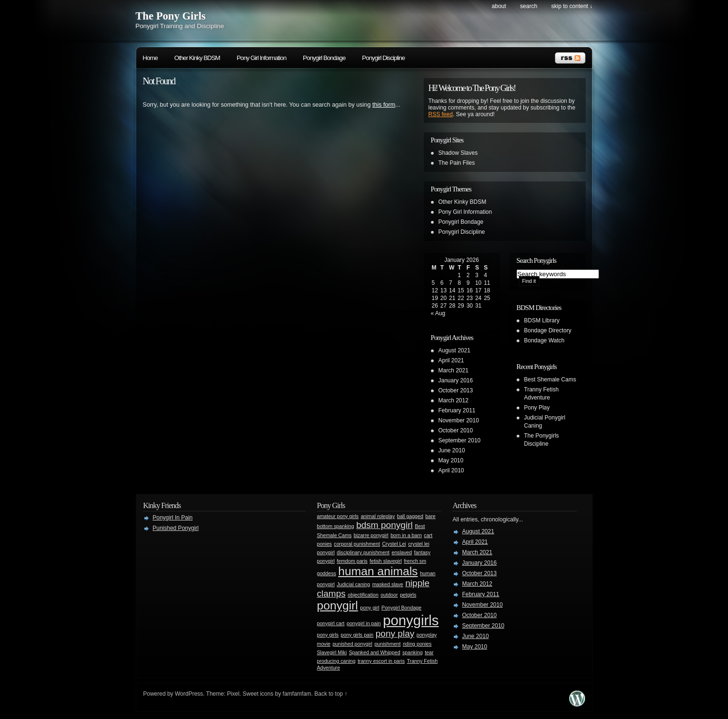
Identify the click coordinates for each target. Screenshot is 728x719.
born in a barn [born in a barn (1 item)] (406, 535)
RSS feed (441, 114)
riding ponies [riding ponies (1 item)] (417, 644)
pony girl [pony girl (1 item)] (369, 608)
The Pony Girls (171, 16)
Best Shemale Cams (550, 379)
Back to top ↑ (331, 694)
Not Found (159, 81)
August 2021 (454, 350)
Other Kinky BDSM (197, 58)
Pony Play (537, 408)
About (499, 6)
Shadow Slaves (458, 153)
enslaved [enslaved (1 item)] (402, 552)
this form (384, 105)
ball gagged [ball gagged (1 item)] (410, 516)
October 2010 (456, 430)
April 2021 (451, 360)
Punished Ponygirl (176, 528)
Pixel (233, 694)
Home (150, 58)
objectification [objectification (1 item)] (363, 595)
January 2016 (456, 380)
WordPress (189, 694)
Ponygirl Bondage (324, 58)
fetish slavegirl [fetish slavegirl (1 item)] (386, 561)
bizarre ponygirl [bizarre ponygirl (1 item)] (371, 535)
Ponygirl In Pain (173, 518)
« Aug (438, 313)
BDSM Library (542, 320)
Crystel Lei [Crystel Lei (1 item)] (394, 544)
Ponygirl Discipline (383, 58)
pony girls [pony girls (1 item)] (328, 635)
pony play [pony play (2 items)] (395, 634)
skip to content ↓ (572, 6)
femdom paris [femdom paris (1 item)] (352, 561)
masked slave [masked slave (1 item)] (388, 584)
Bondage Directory (548, 330)
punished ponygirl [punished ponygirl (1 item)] (352, 644)
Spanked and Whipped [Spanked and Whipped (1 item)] (375, 652)
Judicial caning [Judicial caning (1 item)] (353, 584)
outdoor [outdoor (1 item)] (389, 595)
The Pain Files (457, 163)
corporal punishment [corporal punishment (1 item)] (357, 544)
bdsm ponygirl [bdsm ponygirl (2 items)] (384, 525)
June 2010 (452, 450)
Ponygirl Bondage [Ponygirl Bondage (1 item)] (401, 608)
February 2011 (457, 410)
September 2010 (460, 440)
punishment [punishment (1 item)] (387, 644)
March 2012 (454, 400)
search (529, 6)
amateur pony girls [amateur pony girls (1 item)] (338, 516)
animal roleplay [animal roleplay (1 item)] (378, 516)
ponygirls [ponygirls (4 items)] (411, 620)
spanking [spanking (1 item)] (413, 652)
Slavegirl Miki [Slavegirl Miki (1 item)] (332, 652)
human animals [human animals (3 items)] (378, 571)
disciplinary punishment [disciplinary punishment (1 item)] (363, 552)
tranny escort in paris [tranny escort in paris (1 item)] (381, 661)
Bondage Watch (544, 340)
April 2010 (451, 470)
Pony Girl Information (261, 58)
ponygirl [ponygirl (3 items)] (338, 605)
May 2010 (451, 460)
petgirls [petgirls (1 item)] (408, 595)
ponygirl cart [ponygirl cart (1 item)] (331, 623)
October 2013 (456, 390)
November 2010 (459, 420)
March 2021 (454, 370)
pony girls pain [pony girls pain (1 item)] (357, 635)
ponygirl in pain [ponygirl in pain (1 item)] (364, 623)
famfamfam (297, 694)
